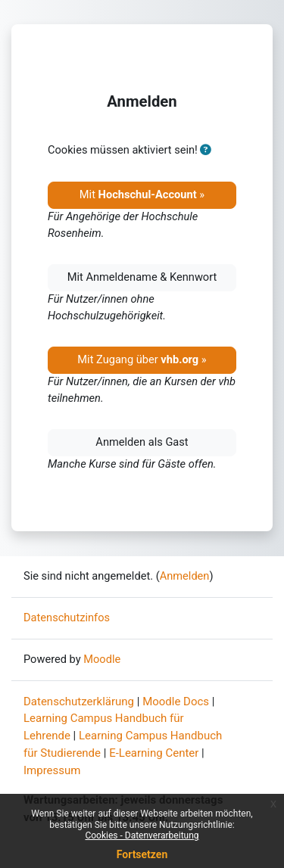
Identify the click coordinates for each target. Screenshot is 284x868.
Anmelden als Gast (142, 442)
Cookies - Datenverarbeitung (142, 835)
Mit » (142, 194)
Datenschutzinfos (67, 618)
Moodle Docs (176, 702)
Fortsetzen (142, 854)
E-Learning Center (154, 753)
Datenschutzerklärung (79, 702)
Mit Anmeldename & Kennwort (142, 277)
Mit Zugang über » (142, 359)
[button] (205, 151)
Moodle (102, 659)
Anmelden (185, 576)
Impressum (52, 770)
